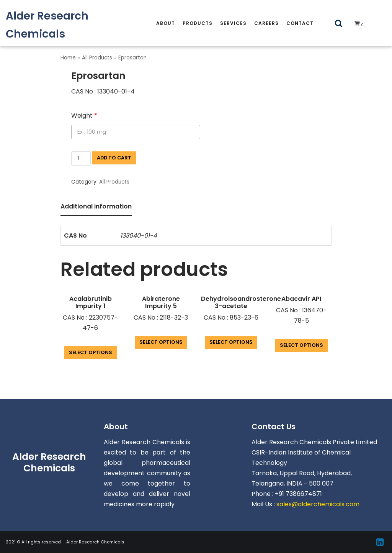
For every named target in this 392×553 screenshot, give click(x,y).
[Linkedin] (380, 542)
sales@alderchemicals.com (318, 504)
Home (68, 58)
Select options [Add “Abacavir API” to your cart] (301, 345)
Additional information (96, 206)
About (166, 23)
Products (198, 23)
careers (266, 23)
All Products (97, 58)
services (233, 23)
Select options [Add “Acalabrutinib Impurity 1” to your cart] (91, 352)
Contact (300, 23)
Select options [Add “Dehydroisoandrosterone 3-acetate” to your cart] (231, 342)
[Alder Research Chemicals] (65, 25)
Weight (84, 116)
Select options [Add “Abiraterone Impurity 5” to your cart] (161, 342)
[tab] (96, 207)
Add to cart (114, 158)
